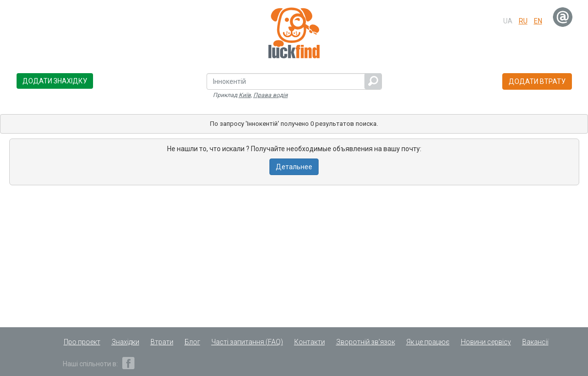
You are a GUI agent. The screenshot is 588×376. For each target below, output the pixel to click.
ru (523, 21)
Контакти (310, 342)
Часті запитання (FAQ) (247, 342)
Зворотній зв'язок (366, 342)
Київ (245, 95)
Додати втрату (537, 81)
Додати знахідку (55, 81)
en (538, 21)
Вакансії (535, 342)
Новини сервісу (486, 342)
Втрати (162, 342)
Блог (192, 342)
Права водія (271, 95)
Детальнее (294, 167)
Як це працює (428, 342)
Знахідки (125, 342)
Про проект (82, 342)
